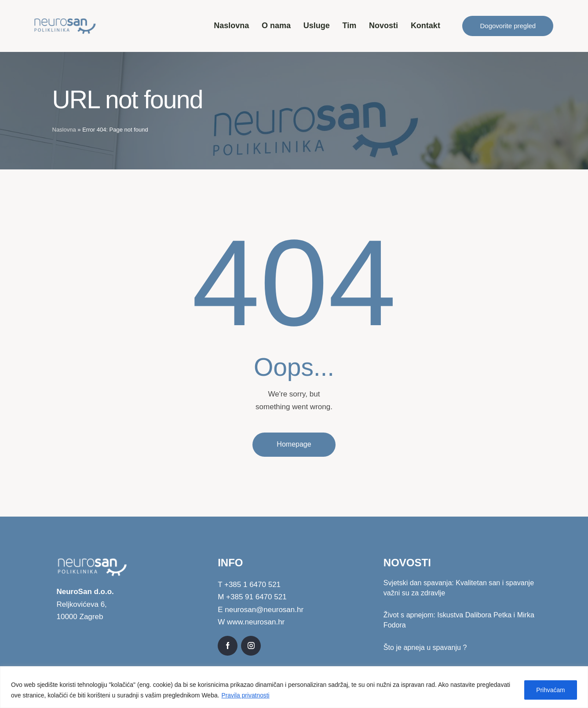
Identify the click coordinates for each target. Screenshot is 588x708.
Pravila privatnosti (246, 695)
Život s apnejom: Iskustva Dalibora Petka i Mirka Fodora (458, 620)
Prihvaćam (550, 690)
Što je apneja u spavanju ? (425, 648)
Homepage (294, 444)
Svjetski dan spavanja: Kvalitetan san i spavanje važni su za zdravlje (458, 588)
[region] (294, 687)
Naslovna (64, 130)
